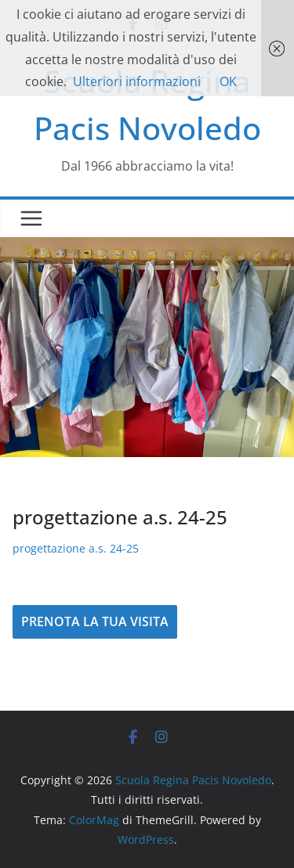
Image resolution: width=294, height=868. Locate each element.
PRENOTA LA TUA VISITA (95, 621)
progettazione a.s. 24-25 (76, 548)
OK (228, 81)
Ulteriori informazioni (137, 81)
